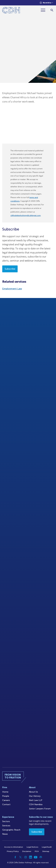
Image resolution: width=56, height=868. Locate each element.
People (6, 796)
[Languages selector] (46, 3)
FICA (37, 851)
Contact (6, 804)
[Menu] (44, 10)
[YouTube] (36, 857)
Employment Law (12, 289)
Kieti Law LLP (36, 800)
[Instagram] (26, 857)
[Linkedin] (31, 857)
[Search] (52, 10)
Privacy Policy (13, 851)
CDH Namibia (36, 804)
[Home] (11, 11)
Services (6, 826)
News (5, 834)
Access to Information (14, 847)
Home (5, 792)
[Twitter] (20, 857)
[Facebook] (15, 857)
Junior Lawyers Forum (40, 809)
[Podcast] (41, 857)
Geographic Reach (11, 830)
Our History (35, 796)
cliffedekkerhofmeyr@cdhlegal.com (26, 215)
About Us (33, 792)
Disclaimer (27, 851)
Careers (6, 800)
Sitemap (46, 851)
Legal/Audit (47, 847)
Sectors (6, 821)
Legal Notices (32, 847)
